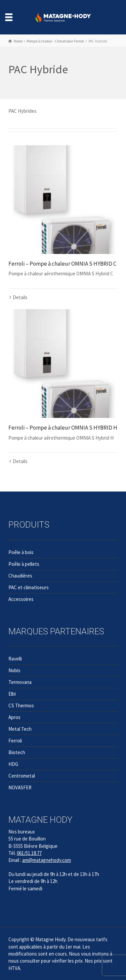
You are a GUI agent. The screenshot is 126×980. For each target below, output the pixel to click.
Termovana (20, 682)
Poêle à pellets (24, 564)
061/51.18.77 (29, 853)
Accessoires (21, 599)
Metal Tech (20, 729)
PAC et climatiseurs (29, 587)
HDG (13, 764)
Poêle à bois (21, 552)
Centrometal (22, 776)
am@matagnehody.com (47, 860)
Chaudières (20, 576)
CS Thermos (21, 705)
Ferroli (15, 741)
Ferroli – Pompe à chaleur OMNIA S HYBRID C (62, 264)
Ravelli (15, 659)
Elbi (12, 694)
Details (20, 297)
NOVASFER (20, 787)
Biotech (17, 752)
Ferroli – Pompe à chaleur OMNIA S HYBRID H (63, 428)
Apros (14, 717)
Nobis (14, 670)
